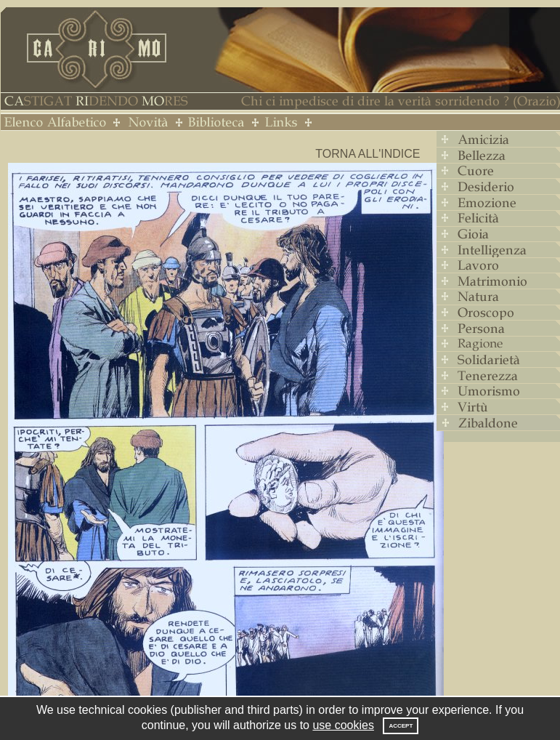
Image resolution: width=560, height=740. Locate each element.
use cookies (343, 725)
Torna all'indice (368, 154)
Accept (401, 726)
